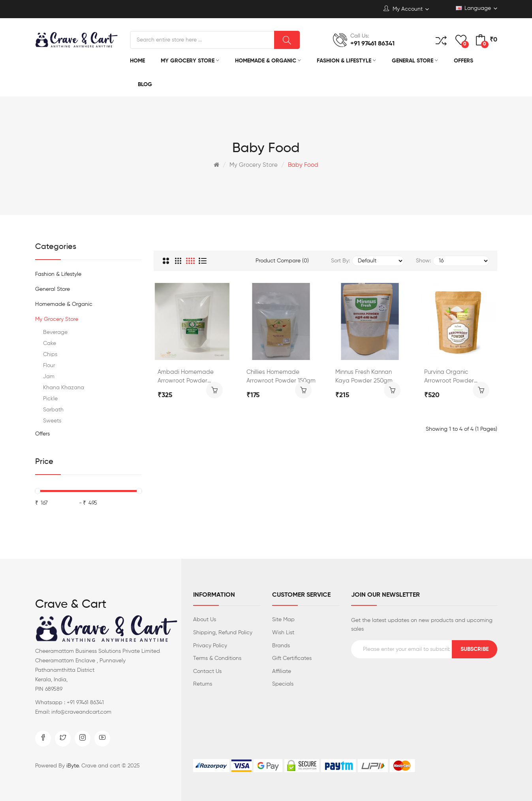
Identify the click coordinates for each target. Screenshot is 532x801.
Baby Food (303, 165)
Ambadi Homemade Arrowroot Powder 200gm (186, 377)
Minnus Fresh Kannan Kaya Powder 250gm (364, 376)
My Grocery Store (254, 165)
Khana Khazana (64, 388)
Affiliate (282, 671)
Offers (42, 434)
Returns (203, 684)
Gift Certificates (292, 658)
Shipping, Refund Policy (223, 633)
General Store (53, 289)
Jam (49, 377)
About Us (205, 620)
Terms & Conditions (217, 658)
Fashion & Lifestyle (58, 274)
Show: (423, 261)
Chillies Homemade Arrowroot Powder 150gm (281, 376)
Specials (283, 684)
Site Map (283, 620)
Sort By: (340, 261)
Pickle (50, 399)
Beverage (55, 332)
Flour (49, 366)
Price (44, 462)
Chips (50, 354)
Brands (281, 646)
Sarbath (53, 410)
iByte (72, 766)
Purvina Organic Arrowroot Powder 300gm (449, 377)
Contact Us (207, 671)
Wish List (283, 633)
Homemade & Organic (64, 304)
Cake (50, 343)
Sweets (52, 421)
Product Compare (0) (282, 261)
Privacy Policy (210, 646)
